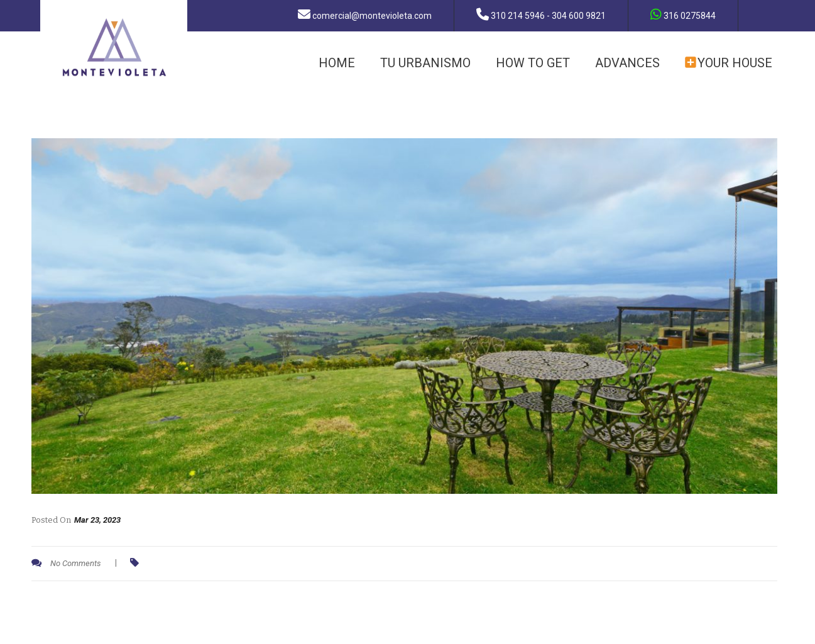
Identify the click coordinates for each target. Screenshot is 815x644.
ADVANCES (627, 63)
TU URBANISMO (425, 63)
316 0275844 (683, 14)
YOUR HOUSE (729, 63)
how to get (533, 63)
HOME (337, 63)
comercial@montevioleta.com (365, 14)
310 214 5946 (541, 14)
